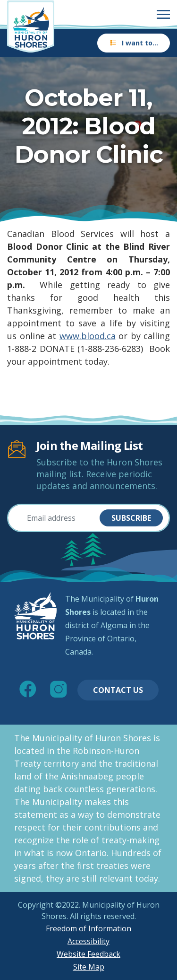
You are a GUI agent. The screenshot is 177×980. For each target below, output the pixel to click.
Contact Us (118, 690)
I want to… (134, 43)
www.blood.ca (88, 336)
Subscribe (131, 518)
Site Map (89, 967)
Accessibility (88, 941)
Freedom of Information (88, 928)
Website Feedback (88, 954)
